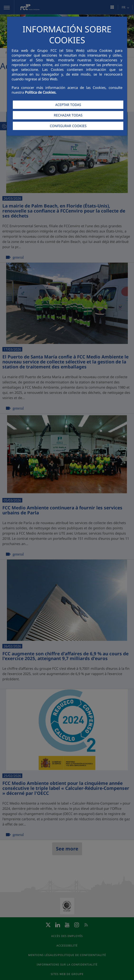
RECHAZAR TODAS (68, 115)
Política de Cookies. (41, 92)
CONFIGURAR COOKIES (68, 126)
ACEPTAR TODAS (68, 105)
